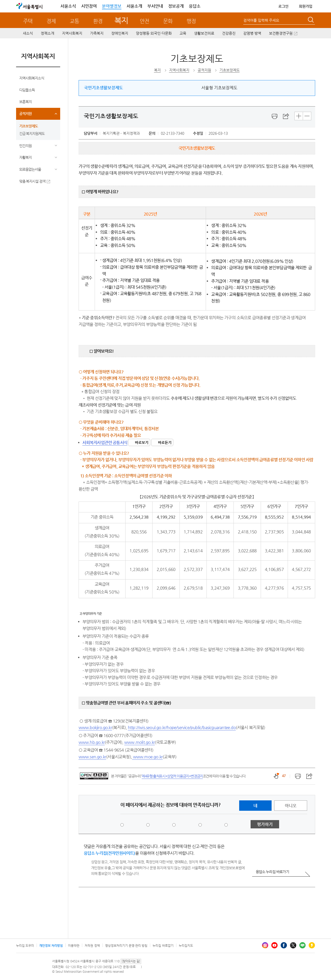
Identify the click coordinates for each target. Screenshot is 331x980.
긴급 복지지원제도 (32, 133)
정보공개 (176, 6)
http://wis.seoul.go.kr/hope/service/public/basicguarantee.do (182, 727)
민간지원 (25, 146)
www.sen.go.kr (92, 757)
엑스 (293, 945)
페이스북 (284, 945)
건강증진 (229, 33)
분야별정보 (112, 6)
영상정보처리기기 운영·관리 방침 (126, 946)
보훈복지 (25, 102)
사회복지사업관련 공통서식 (105, 443)
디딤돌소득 (27, 90)
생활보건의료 (204, 33)
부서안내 (155, 6)
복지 (121, 20)
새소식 (28, 33)
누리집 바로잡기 (163, 946)
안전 (144, 21)
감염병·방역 (252, 33)
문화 (168, 21)
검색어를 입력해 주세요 (261, 20)
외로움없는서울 (30, 169)
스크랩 (286, 116)
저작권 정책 (92, 946)
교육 (183, 33)
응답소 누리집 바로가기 (272, 872)
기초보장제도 (29, 126)
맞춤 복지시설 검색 (32, 181)
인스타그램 (265, 945)
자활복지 (25, 157)
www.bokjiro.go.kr (95, 727)
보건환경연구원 (281, 33)
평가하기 (265, 824)
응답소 (195, 6)
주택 (28, 21)
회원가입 (306, 6)
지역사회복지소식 (32, 78)
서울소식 (68, 6)
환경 (98, 21)
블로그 (302, 945)
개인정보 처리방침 (51, 946)
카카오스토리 (312, 945)
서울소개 (134, 6)
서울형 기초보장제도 (219, 88)
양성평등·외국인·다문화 (154, 33)
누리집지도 (186, 946)
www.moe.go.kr (147, 757)
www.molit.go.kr (140, 742)
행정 (191, 21)
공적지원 (25, 114)
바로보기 (142, 442)
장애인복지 (120, 33)
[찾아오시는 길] (131, 961)
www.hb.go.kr (92, 742)
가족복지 (97, 33)
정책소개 (47, 33)
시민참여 (89, 6)
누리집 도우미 (25, 946)
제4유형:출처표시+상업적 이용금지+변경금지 (172, 776)
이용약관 (74, 946)
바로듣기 (165, 442)
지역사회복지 (72, 33)
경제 (51, 21)
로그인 (283, 6)
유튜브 (274, 945)
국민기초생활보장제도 (104, 88)
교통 (74, 21)
